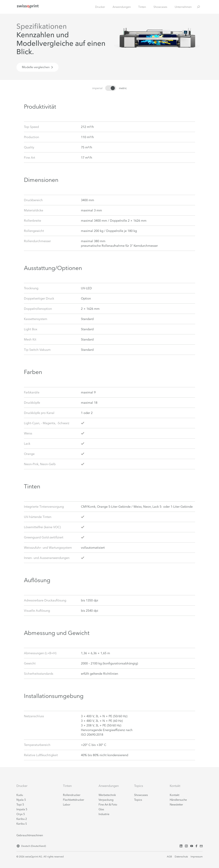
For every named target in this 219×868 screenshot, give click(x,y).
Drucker (100, 7)
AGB (169, 857)
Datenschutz (181, 857)
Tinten (142, 7)
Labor (67, 804)
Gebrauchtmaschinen (30, 835)
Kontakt (175, 795)
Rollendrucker (72, 795)
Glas (101, 809)
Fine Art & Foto (108, 804)
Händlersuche (178, 800)
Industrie (104, 814)
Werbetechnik (107, 795)
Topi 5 (20, 804)
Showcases (160, 7)
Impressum (197, 857)
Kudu (20, 795)
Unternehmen (183, 7)
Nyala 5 (21, 800)
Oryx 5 (21, 814)
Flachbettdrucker (74, 800)
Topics (138, 800)
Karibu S (22, 824)
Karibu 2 (22, 819)
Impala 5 (22, 809)
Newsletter (176, 804)
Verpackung (106, 800)
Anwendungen (122, 7)
